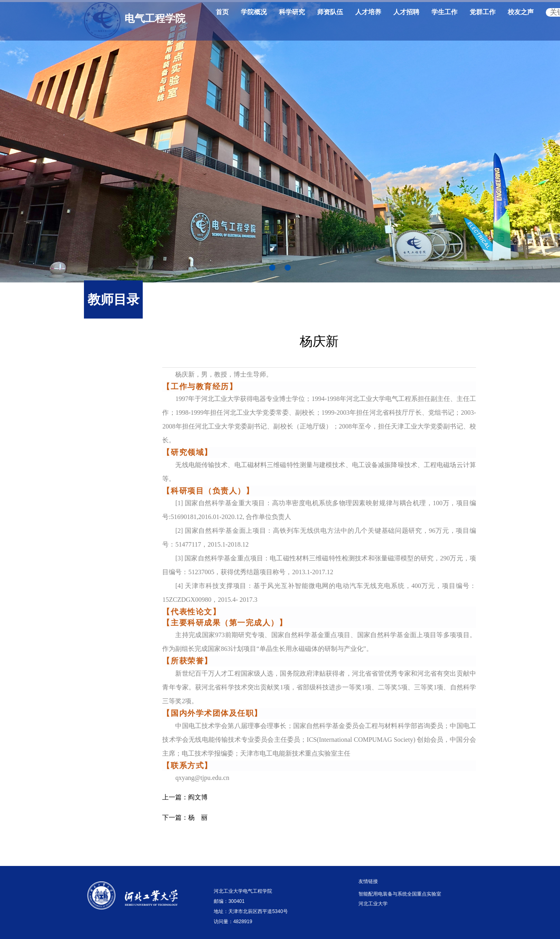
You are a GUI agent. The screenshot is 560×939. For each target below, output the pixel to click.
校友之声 (521, 12)
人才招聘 (406, 12)
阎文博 (185, 797)
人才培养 (368, 12)
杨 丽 (185, 817)
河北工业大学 (373, 904)
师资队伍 (330, 12)
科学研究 (292, 12)
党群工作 (483, 12)
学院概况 (254, 12)
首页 (222, 12)
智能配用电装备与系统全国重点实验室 (400, 894)
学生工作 (444, 12)
